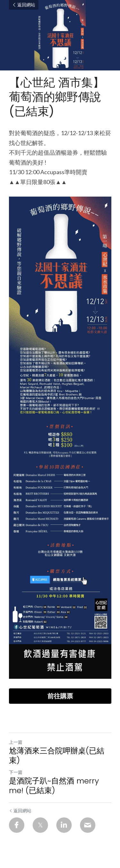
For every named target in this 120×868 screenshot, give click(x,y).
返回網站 (24, 5)
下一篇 (16, 772)
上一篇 (16, 742)
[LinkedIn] (64, 825)
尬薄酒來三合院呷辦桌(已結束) (57, 756)
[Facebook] (17, 825)
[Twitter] (40, 825)
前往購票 (60, 696)
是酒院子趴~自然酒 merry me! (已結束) (54, 786)
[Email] (88, 825)
